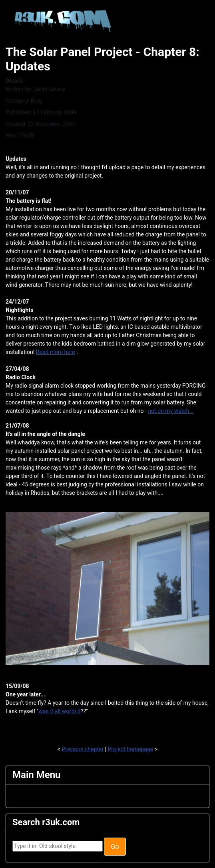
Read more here (56, 352)
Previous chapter (83, 749)
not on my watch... (171, 411)
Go (115, 847)
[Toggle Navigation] (18, 796)
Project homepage (131, 749)
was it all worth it (60, 711)
